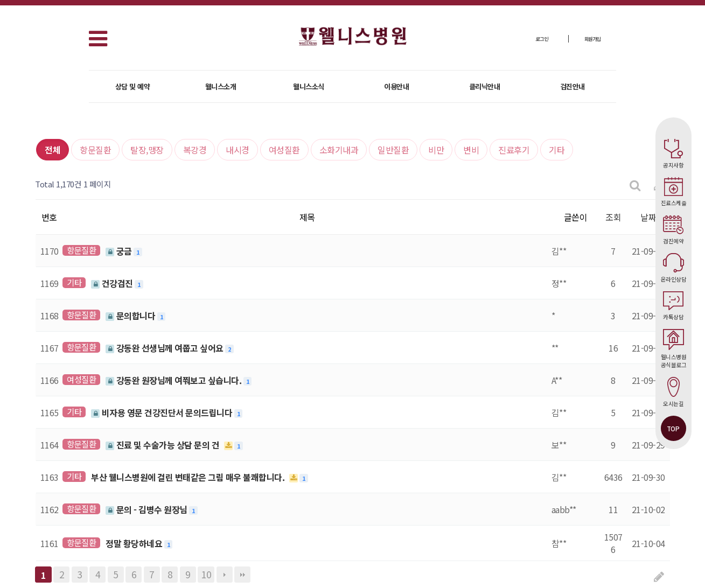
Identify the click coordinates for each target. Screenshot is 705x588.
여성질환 (284, 150)
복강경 (195, 150)
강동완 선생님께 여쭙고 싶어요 (165, 348)
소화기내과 (339, 150)
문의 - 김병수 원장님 (147, 509)
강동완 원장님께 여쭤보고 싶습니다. (174, 380)
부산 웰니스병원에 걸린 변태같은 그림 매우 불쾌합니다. (189, 477)
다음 (225, 575)
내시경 (238, 150)
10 (206, 574)
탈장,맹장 (147, 150)
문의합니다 (131, 316)
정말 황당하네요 (135, 543)
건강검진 (113, 283)
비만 (436, 150)
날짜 (648, 217)
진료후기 (514, 150)
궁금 (120, 251)
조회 (613, 217)
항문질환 (95, 150)
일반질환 (393, 150)
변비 (471, 150)
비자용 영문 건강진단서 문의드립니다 (163, 412)
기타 (557, 150)
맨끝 (242, 575)
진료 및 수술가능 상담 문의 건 (163, 445)
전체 (53, 150)
